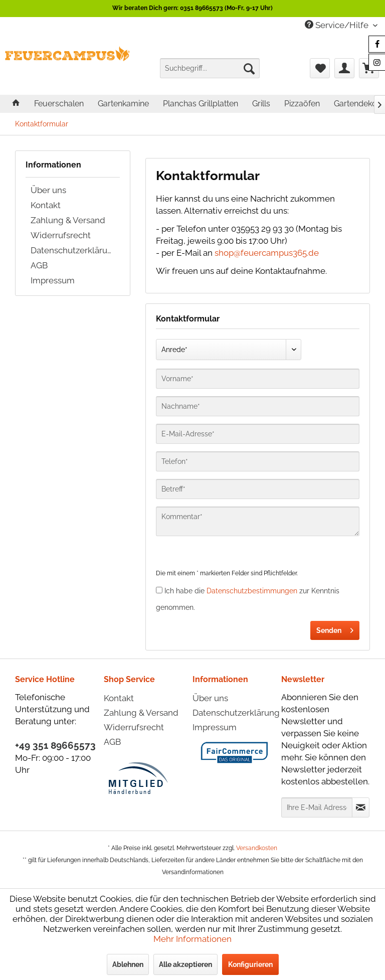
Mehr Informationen (192, 939)
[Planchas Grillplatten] (201, 104)
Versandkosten (257, 848)
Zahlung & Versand (68, 220)
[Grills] (261, 104)
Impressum (53, 280)
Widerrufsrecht (61, 235)
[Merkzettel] (320, 68)
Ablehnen (128, 964)
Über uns (48, 190)
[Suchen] (249, 68)
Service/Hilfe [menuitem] (338, 25)
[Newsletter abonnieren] (361, 807)
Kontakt (46, 205)
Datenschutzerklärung (74, 250)
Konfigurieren (250, 964)
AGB (39, 265)
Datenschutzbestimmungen (252, 591)
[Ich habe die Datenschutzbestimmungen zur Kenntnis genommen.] (159, 590)
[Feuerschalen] (59, 104)
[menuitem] (210, 68)
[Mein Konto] (344, 68)
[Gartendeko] (355, 104)
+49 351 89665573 (55, 745)
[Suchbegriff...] (210, 68)
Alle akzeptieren (185, 964)
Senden (335, 628)
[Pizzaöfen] (302, 104)
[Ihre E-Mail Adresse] (317, 807)
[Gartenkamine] (123, 104)
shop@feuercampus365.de (267, 253)
